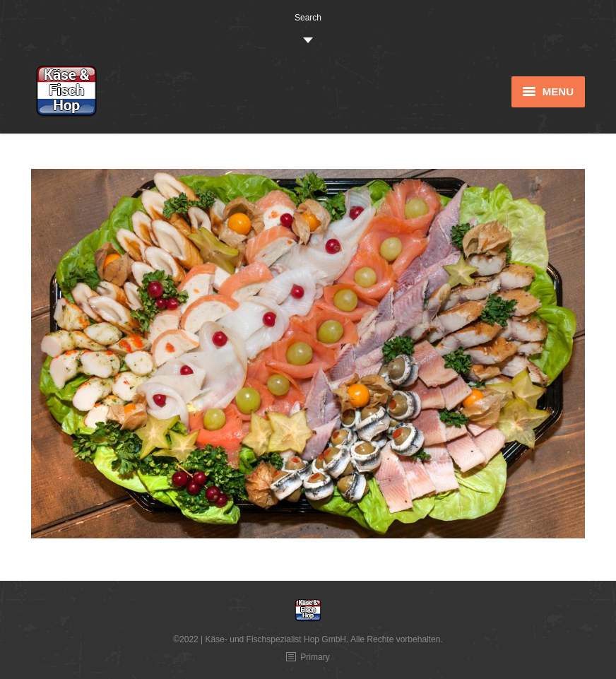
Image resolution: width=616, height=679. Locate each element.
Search (308, 18)
